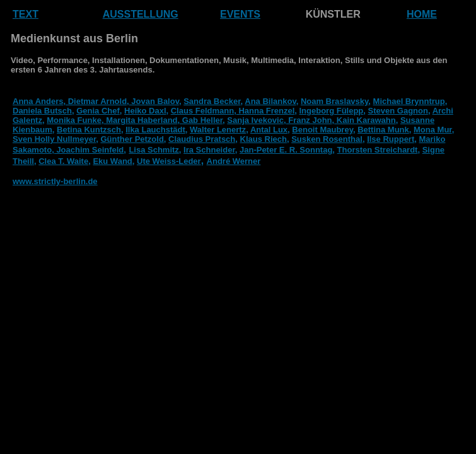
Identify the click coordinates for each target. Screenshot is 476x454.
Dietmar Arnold (96, 101)
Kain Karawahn (365, 120)
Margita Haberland (141, 120)
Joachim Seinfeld (89, 150)
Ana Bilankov (270, 101)
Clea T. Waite (63, 161)
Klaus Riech (264, 139)
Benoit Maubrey (322, 130)
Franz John (309, 120)
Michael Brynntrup (409, 101)
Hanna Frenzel (265, 111)
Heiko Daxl (145, 111)
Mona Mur (433, 130)
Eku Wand (112, 161)
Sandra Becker (212, 101)
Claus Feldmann (202, 111)
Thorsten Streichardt (378, 150)
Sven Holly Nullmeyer (54, 139)
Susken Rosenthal (327, 139)
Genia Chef (98, 111)
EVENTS (240, 14)
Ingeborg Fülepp (331, 111)
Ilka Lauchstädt (155, 130)
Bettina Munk (383, 130)
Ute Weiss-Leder (169, 161)
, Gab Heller (200, 120)
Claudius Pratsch (202, 139)
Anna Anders (38, 101)
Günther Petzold (132, 139)
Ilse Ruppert (391, 139)
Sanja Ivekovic (255, 120)
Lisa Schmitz (154, 150)
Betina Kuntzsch (89, 130)
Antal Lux (269, 130)
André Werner (234, 161)
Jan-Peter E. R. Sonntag (286, 150)
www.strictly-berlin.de (55, 181)
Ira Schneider (209, 150)
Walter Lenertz (218, 130)
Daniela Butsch (42, 111)
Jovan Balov (154, 101)
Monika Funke (74, 120)
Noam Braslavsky (334, 101)
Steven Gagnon (398, 111)
